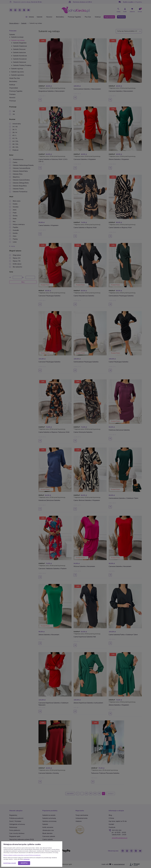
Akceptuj (24, 863)
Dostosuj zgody (10, 863)
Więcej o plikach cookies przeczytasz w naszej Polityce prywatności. (22, 855)
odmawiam (26, 859)
